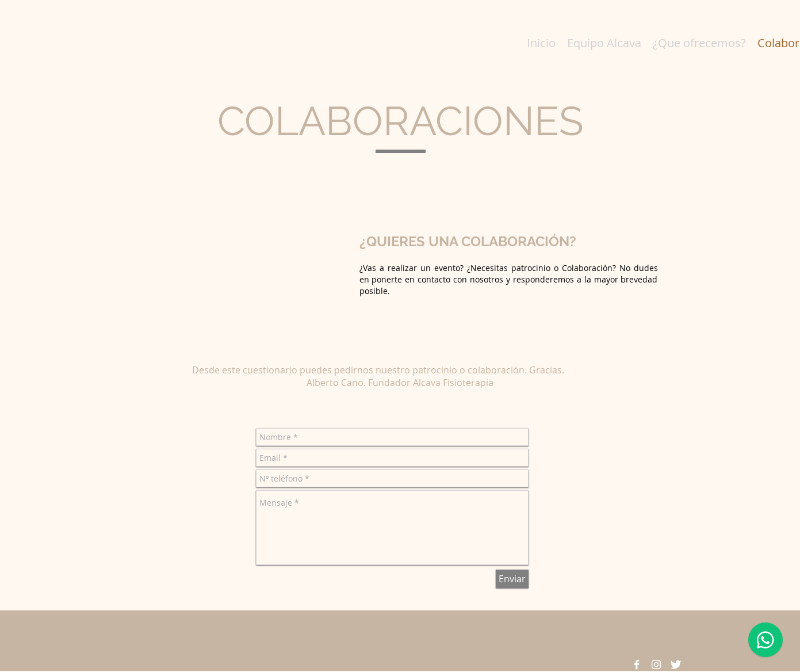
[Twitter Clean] (676, 665)
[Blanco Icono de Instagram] (656, 665)
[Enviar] (512, 579)
